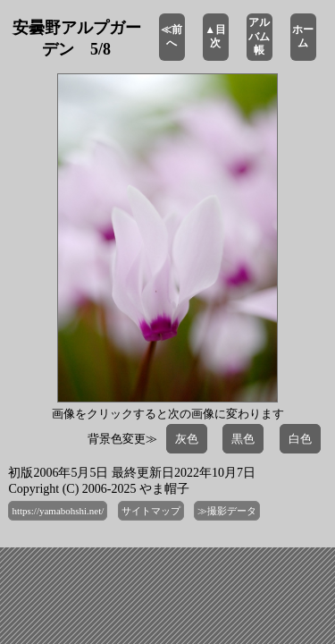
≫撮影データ (227, 511)
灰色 (187, 439)
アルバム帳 (259, 36)
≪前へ (172, 37)
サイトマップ (151, 511)
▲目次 (215, 37)
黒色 (243, 439)
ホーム (303, 37)
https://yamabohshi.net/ (58, 511)
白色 (300, 439)
